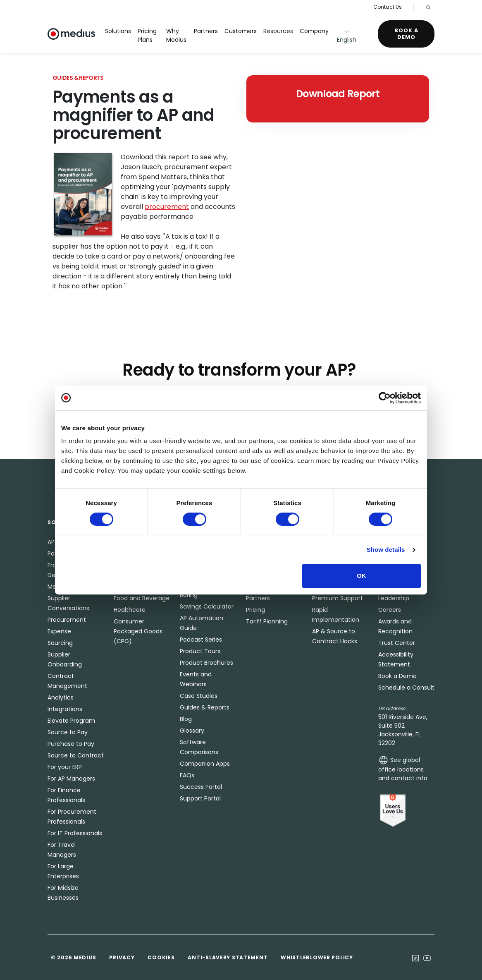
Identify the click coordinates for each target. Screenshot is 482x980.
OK (361, 576)
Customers (241, 31)
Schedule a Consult (406, 688)
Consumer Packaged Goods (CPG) (138, 631)
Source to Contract (76, 755)
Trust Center (397, 643)
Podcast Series (201, 640)
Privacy (122, 957)
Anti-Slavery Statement (228, 957)
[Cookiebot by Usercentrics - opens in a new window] (385, 398)
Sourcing (60, 643)
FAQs (187, 775)
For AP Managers (71, 779)
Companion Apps (205, 764)
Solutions (118, 31)
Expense (59, 631)
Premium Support (338, 598)
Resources (278, 31)
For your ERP (65, 767)
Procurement (67, 620)
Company (314, 31)
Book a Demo (406, 34)
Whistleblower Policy (317, 957)
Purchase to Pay (71, 744)
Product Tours (200, 651)
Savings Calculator (207, 606)
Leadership (394, 598)
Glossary (192, 731)
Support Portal (200, 798)
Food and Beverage (142, 598)
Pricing (255, 610)
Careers (390, 610)
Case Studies (199, 696)
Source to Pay (68, 732)
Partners (206, 31)
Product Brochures (206, 663)
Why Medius (176, 35)
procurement (167, 207)
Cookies (161, 957)
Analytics (61, 697)
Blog (186, 719)
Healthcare (130, 610)
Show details (386, 550)
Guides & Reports (205, 707)
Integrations (65, 709)
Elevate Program (71, 721)
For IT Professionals (75, 833)
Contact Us (388, 7)
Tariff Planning (267, 621)
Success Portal (201, 787)
